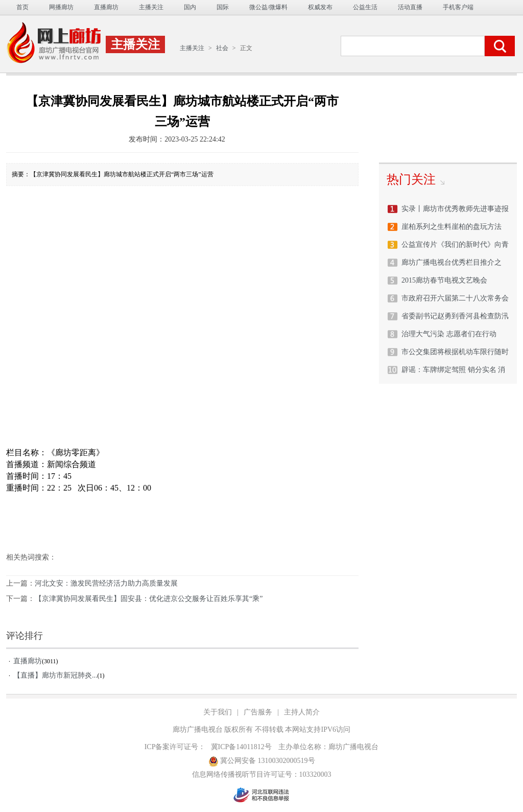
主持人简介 (302, 712)
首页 (22, 7)
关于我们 (218, 712)
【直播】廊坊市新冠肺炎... (55, 675)
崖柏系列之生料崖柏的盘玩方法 (451, 227)
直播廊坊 (106, 7)
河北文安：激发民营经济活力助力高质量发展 (106, 583)
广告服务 (258, 712)
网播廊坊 (61, 7)
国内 (190, 7)
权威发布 (320, 7)
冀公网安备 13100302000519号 (262, 761)
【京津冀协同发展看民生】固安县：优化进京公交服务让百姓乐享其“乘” (149, 599)
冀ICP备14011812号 (241, 747)
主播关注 (151, 7)
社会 (222, 48)
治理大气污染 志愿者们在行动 (449, 334)
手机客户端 (458, 7)
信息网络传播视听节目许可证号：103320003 (262, 774)
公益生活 (365, 7)
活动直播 (410, 7)
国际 (223, 7)
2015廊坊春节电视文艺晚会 (444, 280)
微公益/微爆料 (268, 7)
